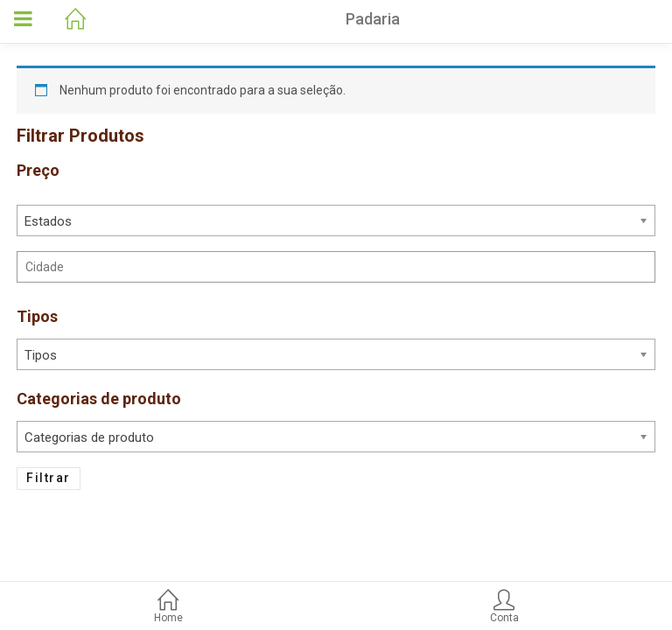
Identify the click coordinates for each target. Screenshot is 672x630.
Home (168, 608)
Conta (504, 608)
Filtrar (49, 478)
